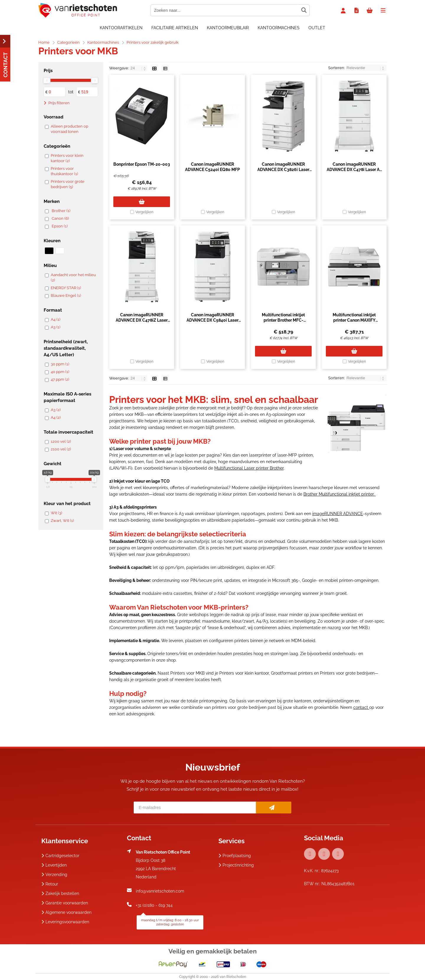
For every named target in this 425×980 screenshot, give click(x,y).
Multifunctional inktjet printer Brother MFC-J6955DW (283, 320)
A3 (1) (55, 327)
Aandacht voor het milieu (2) (73, 277)
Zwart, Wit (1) (62, 521)
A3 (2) (56, 410)
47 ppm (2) (60, 379)
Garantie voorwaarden (65, 903)
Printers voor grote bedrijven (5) (68, 184)
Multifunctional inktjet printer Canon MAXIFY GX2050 (354, 320)
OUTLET (317, 28)
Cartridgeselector (60, 856)
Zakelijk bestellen (60, 893)
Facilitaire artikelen (175, 28)
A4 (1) (55, 319)
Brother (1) (61, 211)
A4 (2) (56, 417)
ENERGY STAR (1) (66, 288)
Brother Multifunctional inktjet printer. (340, 494)
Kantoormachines (279, 28)
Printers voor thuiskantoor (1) (64, 171)
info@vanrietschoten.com (160, 891)
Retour (50, 884)
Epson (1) (60, 226)
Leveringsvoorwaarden (65, 922)
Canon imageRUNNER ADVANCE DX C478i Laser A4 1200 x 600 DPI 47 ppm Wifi (354, 170)
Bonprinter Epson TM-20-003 (142, 164)
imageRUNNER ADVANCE (338, 514)
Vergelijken (144, 212)
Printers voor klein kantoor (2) (67, 158)
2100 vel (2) (61, 449)
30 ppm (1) (60, 364)
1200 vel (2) (61, 441)
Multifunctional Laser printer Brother (249, 468)
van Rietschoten (233, 977)
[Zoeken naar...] (304, 10)
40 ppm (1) (60, 372)
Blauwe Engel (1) (66, 296)
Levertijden (54, 865)
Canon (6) (60, 218)
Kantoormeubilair (228, 28)
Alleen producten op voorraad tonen (70, 129)
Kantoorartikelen (121, 28)
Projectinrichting (236, 865)
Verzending (54, 875)
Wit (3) (56, 513)
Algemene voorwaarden (66, 912)
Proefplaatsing (235, 856)
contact (361, 707)
